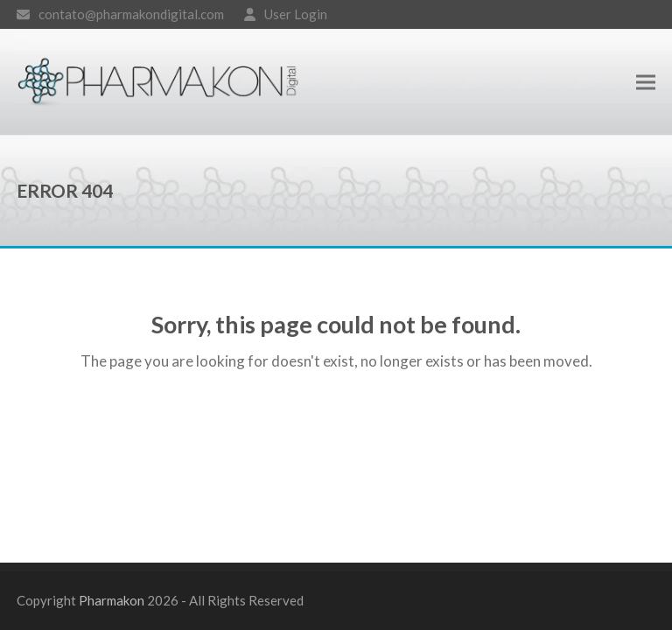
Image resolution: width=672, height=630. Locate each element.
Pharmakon (112, 600)
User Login (296, 14)
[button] (646, 82)
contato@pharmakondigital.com (131, 14)
